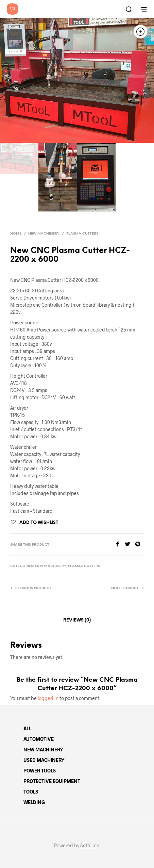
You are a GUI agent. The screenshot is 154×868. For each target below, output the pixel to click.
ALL (27, 728)
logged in (48, 698)
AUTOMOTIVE (39, 739)
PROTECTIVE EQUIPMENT (52, 781)
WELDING (34, 802)
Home (16, 234)
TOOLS (31, 792)
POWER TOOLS (40, 771)
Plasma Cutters (82, 234)
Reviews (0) (77, 620)
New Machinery (44, 234)
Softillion (90, 846)
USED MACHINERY (44, 760)
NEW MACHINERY (43, 750)
